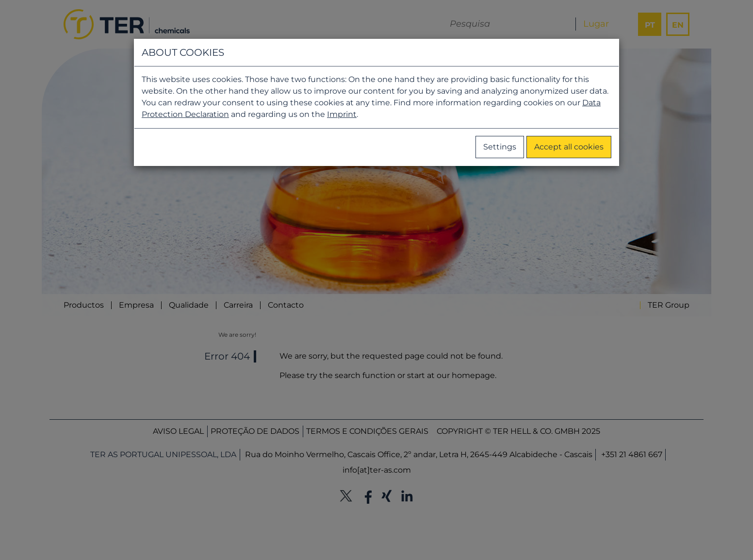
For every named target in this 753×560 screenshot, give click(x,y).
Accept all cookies (569, 147)
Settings (500, 147)
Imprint (342, 114)
